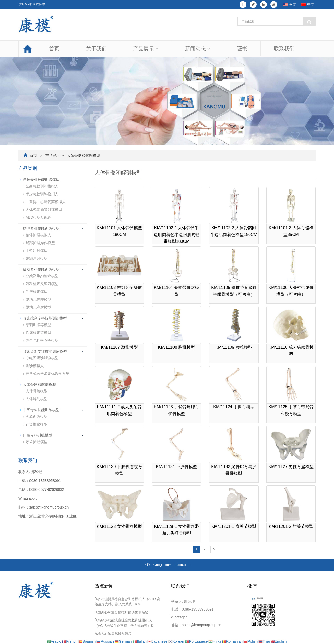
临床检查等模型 (38, 333)
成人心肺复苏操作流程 (115, 634)
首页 (54, 49)
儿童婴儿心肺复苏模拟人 (46, 202)
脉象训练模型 (37, 416)
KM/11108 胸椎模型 (177, 347)
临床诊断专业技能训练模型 (45, 351)
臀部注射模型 (37, 258)
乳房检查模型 (37, 292)
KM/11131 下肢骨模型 (177, 467)
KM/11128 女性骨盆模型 (119, 526)
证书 (242, 49)
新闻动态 (198, 49)
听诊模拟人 (35, 366)
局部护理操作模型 (40, 243)
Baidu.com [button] (182, 565)
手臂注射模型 (37, 251)
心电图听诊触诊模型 (42, 358)
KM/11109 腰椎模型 (234, 347)
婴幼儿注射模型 (38, 307)
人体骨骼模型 (37, 391)
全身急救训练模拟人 (42, 186)
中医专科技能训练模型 (41, 410)
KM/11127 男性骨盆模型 (291, 467)
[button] (157, 49)
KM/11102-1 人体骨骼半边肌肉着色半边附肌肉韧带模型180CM (177, 235)
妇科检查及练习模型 (42, 284)
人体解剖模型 (37, 399)
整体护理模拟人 (38, 235)
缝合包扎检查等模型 (42, 340)
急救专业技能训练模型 (41, 180)
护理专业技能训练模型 (41, 228)
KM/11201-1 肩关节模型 (234, 526)
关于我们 (96, 49)
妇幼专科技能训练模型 (41, 269)
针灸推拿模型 (37, 424)
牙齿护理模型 (37, 442)
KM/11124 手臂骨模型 (234, 407)
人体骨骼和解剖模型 (83, 156)
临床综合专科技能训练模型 (45, 318)
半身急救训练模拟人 (42, 194)
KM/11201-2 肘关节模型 (291, 526)
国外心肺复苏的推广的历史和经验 (123, 612)
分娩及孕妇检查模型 (42, 276)
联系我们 (284, 49)
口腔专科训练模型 (38, 435)
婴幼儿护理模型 (38, 299)
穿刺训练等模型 (38, 325)
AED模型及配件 (38, 217)
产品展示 (146, 49)
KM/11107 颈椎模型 (119, 347)
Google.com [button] (163, 565)
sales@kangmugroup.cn (49, 507)
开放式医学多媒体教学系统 (47, 374)
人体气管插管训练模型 (44, 210)
